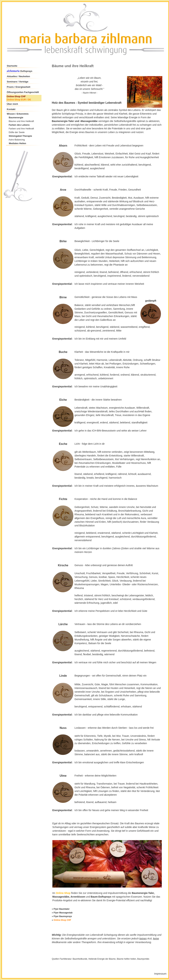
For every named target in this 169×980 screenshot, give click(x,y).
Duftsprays (26, 71)
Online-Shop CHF (16, 96)
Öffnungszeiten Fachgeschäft (23, 92)
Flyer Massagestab (63, 913)
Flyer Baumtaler (62, 909)
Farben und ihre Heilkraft (21, 129)
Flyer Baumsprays (63, 916)
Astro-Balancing (17, 140)
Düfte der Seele (17, 132)
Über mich (12, 104)
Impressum (160, 974)
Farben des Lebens (19, 125)
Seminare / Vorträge (18, 82)
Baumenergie (16, 117)
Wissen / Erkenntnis (18, 114)
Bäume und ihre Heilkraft (21, 121)
